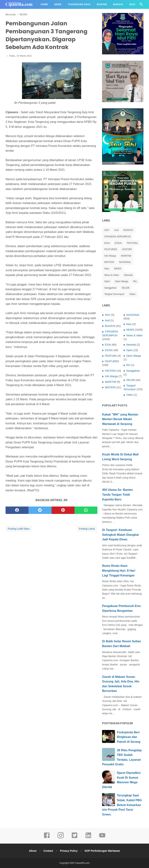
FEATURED (111, 249)
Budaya (118, 4)
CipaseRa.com (82, 863)
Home (44, 4)
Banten (102, 4)
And (116, 230)
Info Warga (110, 256)
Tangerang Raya (79, 4)
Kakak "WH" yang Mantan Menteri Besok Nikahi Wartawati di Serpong (120, 419)
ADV (107, 230)
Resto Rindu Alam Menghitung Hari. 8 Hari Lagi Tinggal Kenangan (119, 571)
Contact (48, 851)
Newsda (128, 275)
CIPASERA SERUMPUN (117, 237)
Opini (107, 281)
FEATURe (132, 243)
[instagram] (61, 838)
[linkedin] (88, 838)
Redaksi (14, 13)
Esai (132, 4)
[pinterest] (63, 510)
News (58, 4)
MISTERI (109, 262)
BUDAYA (128, 230)
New (107, 269)
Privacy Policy (69, 851)
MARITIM (126, 256)
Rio (135, 281)
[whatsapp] (86, 510)
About (33, 851)
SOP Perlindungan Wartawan (102, 851)
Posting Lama (87, 529)
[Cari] (141, 5)
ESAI (107, 243)
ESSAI (118, 243)
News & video (112, 275)
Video (132, 294)
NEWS (118, 269)
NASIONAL (125, 262)
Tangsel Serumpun (114, 294)
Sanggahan (110, 288)
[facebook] (17, 510)
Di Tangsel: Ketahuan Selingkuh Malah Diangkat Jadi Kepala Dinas (120, 535)
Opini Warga (122, 281)
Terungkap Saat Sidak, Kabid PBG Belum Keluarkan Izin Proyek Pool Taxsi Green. (122, 805)
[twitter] (40, 510)
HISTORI (127, 249)
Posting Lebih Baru (19, 529)
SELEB (126, 288)
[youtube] (102, 838)
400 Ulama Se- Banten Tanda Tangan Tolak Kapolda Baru (117, 494)
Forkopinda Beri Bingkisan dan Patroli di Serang (129, 737)
